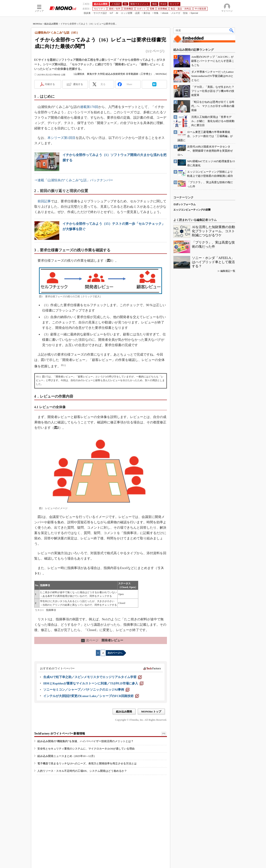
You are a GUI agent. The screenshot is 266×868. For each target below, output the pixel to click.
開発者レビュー (102, 640)
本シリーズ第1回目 (61, 138)
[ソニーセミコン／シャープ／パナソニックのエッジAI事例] (86, 690)
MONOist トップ (151, 712)
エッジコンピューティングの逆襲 (192, 210)
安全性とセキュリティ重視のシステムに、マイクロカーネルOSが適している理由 (86, 749)
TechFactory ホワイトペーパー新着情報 (60, 734)
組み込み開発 (51, 24)
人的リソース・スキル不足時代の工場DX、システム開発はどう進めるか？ (82, 771)
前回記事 (44, 201)
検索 (232, 30)
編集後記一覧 (228, 271)
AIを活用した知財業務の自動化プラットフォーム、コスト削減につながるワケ (213, 231)
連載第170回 (89, 107)
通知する (78, 84)
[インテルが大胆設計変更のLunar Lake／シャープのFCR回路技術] (91, 696)
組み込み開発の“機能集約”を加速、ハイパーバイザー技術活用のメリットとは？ (86, 741)
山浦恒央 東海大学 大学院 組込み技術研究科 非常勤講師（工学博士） (114, 74)
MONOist (38, 24)
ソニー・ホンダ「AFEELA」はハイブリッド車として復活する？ (213, 262)
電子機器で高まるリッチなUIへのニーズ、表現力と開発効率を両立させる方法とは (87, 763)
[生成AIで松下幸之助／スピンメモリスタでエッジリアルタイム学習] (93, 677)
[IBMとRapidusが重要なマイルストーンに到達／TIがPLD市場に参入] (93, 683)
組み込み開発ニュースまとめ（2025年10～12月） (67, 756)
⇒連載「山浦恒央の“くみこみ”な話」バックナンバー (74, 180)
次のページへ (115, 653)
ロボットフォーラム (184, 204)
